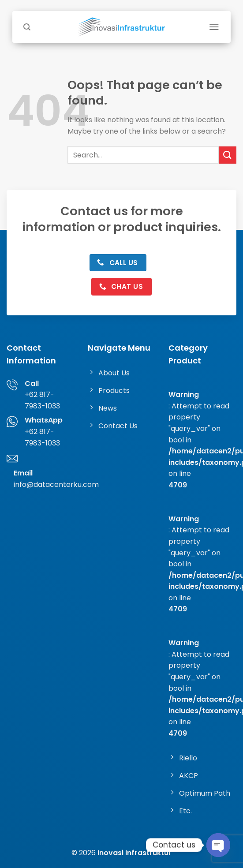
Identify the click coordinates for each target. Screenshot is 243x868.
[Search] (27, 27)
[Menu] (214, 27)
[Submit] (228, 155)
